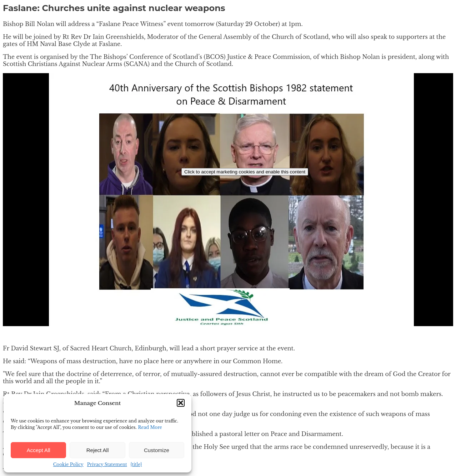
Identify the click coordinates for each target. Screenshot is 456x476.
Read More (150, 427)
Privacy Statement (107, 464)
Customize (157, 450)
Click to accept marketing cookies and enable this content (245, 172)
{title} (136, 464)
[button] (181, 403)
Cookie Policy (68, 464)
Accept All (39, 450)
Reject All (98, 450)
